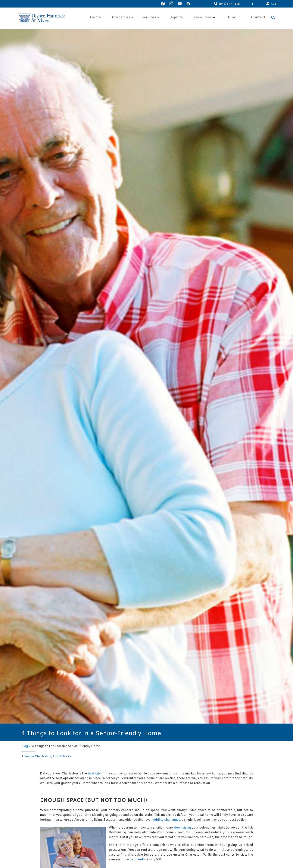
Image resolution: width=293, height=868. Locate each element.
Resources (204, 18)
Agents (177, 18)
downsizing (183, 828)
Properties (123, 18)
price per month (133, 859)
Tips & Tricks (62, 757)
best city (94, 774)
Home (95, 18)
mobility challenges (166, 820)
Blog (232, 18)
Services (151, 18)
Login (275, 4)
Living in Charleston (37, 757)
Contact (258, 18)
